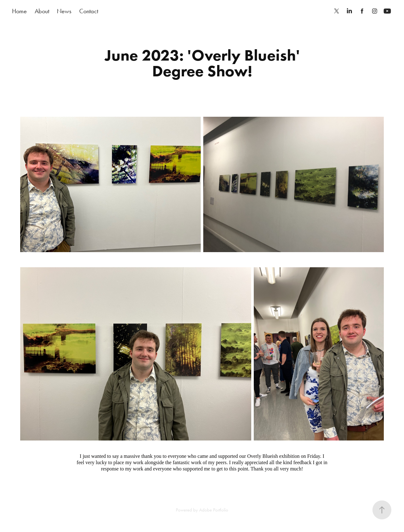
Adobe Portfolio (214, 510)
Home (19, 11)
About (42, 11)
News (64, 11)
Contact (89, 11)
